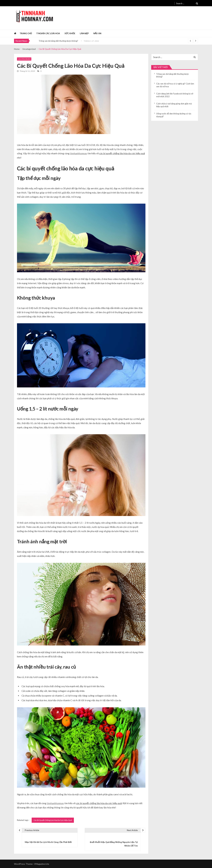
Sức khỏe (70, 33)
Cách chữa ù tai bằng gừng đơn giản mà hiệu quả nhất (174, 105)
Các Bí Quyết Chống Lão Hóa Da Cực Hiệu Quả (53, 820)
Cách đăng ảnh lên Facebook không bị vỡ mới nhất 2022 (175, 95)
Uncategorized (24, 59)
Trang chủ (26, 33)
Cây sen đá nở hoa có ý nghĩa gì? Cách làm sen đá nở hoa (175, 85)
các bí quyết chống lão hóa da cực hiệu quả (122, 153)
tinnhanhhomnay (79, 153)
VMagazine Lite (42, 864)
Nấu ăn (97, 33)
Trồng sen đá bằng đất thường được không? (58, 41)
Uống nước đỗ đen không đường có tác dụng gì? (174, 115)
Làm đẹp (84, 33)
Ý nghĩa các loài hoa (48, 33)
